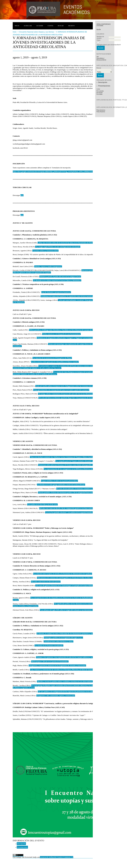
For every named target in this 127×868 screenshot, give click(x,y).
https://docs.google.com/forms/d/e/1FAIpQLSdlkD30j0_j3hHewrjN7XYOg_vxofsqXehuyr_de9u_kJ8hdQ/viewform (55, 172)
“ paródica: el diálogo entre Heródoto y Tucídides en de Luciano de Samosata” (64, 330)
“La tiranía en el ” (49, 645)
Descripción (103, 82)
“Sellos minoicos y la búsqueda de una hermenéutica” (61, 334)
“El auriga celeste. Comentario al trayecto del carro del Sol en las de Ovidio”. (71, 394)
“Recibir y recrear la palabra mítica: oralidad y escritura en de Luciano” (69, 681)
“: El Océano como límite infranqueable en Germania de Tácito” (74, 465)
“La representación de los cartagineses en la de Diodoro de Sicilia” (75, 469)
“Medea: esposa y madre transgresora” (48, 266)
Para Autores (101, 112)
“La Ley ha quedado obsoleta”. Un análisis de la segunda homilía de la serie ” (79, 512)
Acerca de (28, 26)
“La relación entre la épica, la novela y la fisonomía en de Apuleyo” (63, 574)
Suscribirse (100, 58)
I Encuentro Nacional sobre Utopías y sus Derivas (36, 32)
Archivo (71, 26)
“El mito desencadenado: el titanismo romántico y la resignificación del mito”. (84, 489)
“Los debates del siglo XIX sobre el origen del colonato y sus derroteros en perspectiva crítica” (74, 610)
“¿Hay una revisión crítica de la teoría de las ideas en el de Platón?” (66, 243)
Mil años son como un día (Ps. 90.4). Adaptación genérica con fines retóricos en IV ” (73, 508)
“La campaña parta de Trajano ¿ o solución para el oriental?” (86, 461)
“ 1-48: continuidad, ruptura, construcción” (56, 696)
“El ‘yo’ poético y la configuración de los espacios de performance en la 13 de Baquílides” (72, 691)
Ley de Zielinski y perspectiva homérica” (56, 292)
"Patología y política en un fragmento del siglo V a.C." (63, 638)
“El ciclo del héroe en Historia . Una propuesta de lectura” (67, 398)
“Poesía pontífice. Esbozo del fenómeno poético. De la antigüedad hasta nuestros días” (69, 493)
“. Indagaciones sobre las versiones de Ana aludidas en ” (72, 386)
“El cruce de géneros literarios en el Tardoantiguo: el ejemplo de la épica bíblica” (65, 585)
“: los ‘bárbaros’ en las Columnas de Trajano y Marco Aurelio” (62, 457)
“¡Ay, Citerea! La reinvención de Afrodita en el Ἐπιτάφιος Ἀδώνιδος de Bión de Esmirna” (62, 670)
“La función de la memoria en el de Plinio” (52, 358)
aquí (22, 195)
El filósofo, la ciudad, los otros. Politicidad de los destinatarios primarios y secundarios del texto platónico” (75, 634)
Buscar (61, 26)
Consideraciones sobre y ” (58, 641)
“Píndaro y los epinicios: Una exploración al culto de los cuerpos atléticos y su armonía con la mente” (73, 657)
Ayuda (99, 29)
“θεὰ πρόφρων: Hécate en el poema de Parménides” (50, 661)
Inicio (17, 26)
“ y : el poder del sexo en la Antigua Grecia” (60, 276)
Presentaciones (104, 86)
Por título (99, 94)
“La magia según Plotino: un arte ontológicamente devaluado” (58, 247)
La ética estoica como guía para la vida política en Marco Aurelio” (55, 362)
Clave (99, 40)
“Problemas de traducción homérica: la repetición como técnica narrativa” (67, 296)
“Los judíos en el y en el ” (42, 504)
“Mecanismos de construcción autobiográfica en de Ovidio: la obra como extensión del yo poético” (75, 578)
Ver (98, 57)
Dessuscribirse (101, 60)
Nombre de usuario (100, 37)
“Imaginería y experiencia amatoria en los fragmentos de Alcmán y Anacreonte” (57, 665)
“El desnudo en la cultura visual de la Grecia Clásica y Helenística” (57, 280)
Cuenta (50, 26)
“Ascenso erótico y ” (45, 251)
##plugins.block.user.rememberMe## (109, 45)
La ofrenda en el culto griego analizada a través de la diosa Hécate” (61, 485)
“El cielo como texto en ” (46, 582)
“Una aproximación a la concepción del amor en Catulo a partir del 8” (61, 390)
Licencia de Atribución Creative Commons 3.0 (57, 857)
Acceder (40, 26)
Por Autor (100, 93)
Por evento (100, 91)
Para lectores (101, 110)
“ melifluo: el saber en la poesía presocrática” (59, 481)
